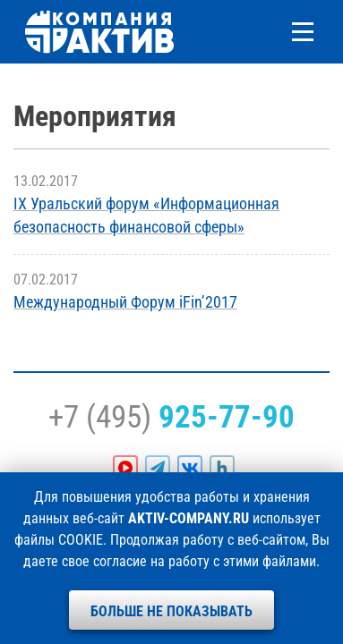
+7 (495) (171, 417)
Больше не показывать (171, 611)
